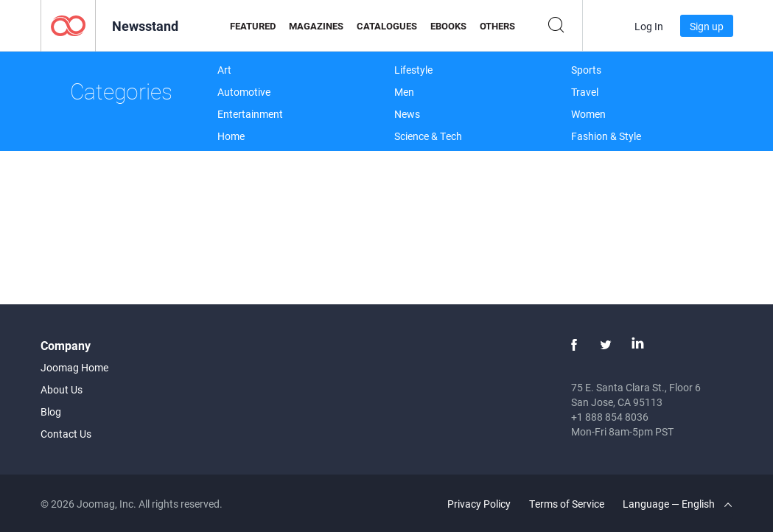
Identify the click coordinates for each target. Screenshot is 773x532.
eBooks (448, 26)
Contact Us (66, 434)
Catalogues (387, 26)
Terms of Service (567, 504)
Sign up (707, 26)
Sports (586, 70)
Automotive (244, 92)
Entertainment (250, 114)
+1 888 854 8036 (610, 417)
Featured (253, 26)
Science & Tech (428, 136)
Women (588, 114)
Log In (649, 26)
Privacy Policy (479, 504)
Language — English (677, 504)
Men (404, 92)
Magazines (316, 26)
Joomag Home (74, 367)
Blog (51, 412)
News (407, 114)
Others (497, 26)
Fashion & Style (606, 136)
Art (224, 70)
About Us (62, 389)
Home (231, 136)
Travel (585, 92)
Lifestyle (413, 70)
